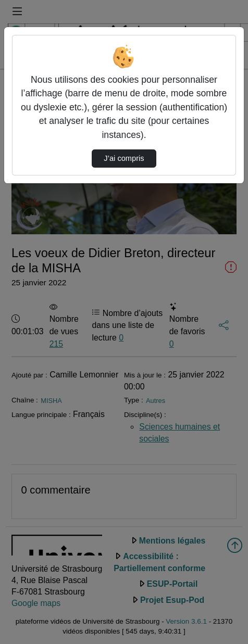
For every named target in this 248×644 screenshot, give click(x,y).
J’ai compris (124, 158)
